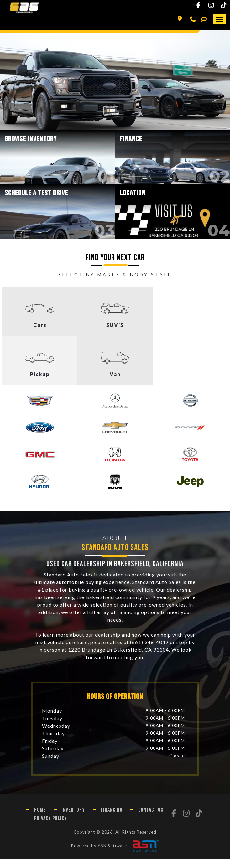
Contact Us (151, 819)
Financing (112, 819)
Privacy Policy (51, 828)
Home (40, 819)
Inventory (73, 819)
